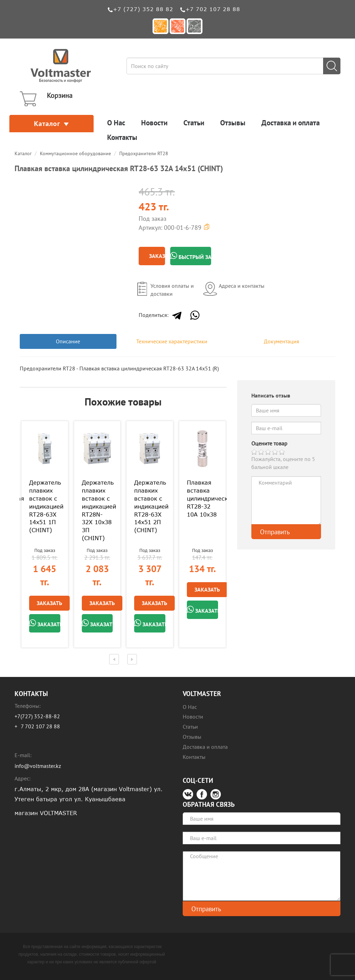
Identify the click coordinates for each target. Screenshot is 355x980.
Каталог (51, 124)
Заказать (157, 256)
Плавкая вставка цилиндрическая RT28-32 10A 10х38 (202, 498)
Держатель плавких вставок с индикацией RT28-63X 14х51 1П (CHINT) (45, 506)
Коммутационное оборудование (75, 153)
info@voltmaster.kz (38, 766)
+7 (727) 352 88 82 (143, 9)
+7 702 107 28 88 (213, 9)
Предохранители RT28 (144, 153)
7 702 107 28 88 (40, 726)
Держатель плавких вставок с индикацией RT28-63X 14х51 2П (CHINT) (150, 506)
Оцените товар (269, 443)
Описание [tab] (68, 341)
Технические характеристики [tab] (172, 341)
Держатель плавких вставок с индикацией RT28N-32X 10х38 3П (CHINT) (97, 510)
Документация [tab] (282, 341)
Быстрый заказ (191, 256)
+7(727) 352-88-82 (37, 716)
